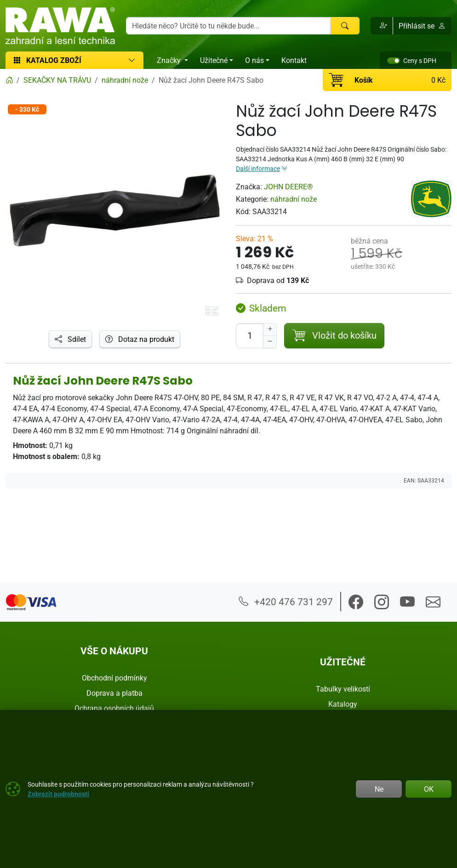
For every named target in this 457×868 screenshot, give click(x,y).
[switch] (394, 61)
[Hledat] (345, 26)
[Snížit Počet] (270, 342)
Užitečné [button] (214, 60)
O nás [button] (254, 60)
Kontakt (294, 60)
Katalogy (343, 704)
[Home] (9, 80)
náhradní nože (294, 199)
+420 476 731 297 (286, 601)
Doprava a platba (114, 693)
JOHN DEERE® (288, 187)
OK (429, 789)
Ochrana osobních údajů (114, 708)
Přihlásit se (422, 26)
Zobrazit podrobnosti (58, 794)
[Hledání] (228, 26)
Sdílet (70, 339)
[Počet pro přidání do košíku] (250, 336)
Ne (379, 789)
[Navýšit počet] (270, 329)
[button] (382, 26)
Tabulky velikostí (343, 689)
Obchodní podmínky (114, 678)
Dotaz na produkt (140, 339)
